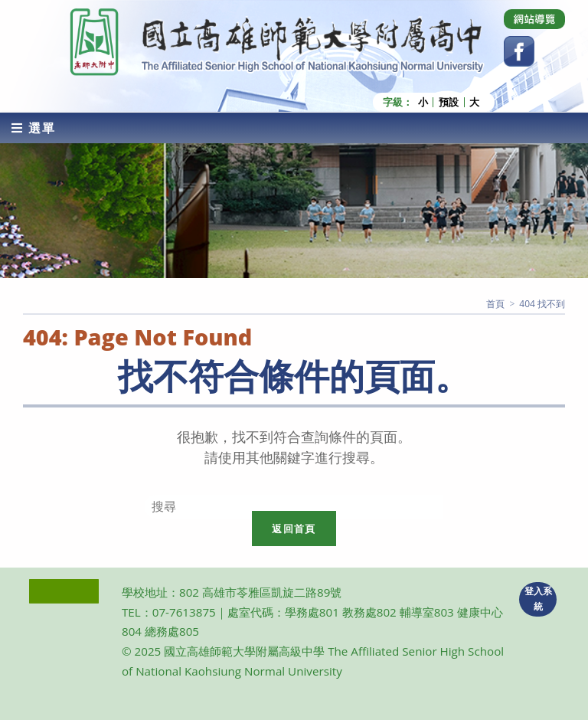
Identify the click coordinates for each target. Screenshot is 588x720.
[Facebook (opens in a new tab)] (519, 51)
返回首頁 (294, 529)
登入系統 (538, 599)
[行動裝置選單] (34, 128)
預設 (449, 102)
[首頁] (495, 304)
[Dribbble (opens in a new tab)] (534, 19)
